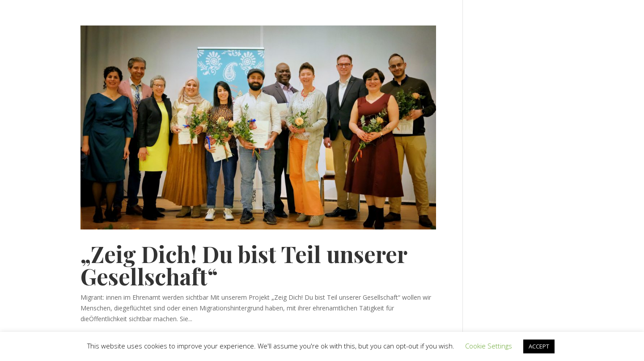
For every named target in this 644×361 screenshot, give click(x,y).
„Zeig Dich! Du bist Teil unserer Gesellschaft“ (244, 265)
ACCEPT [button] (539, 346)
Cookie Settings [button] (489, 346)
